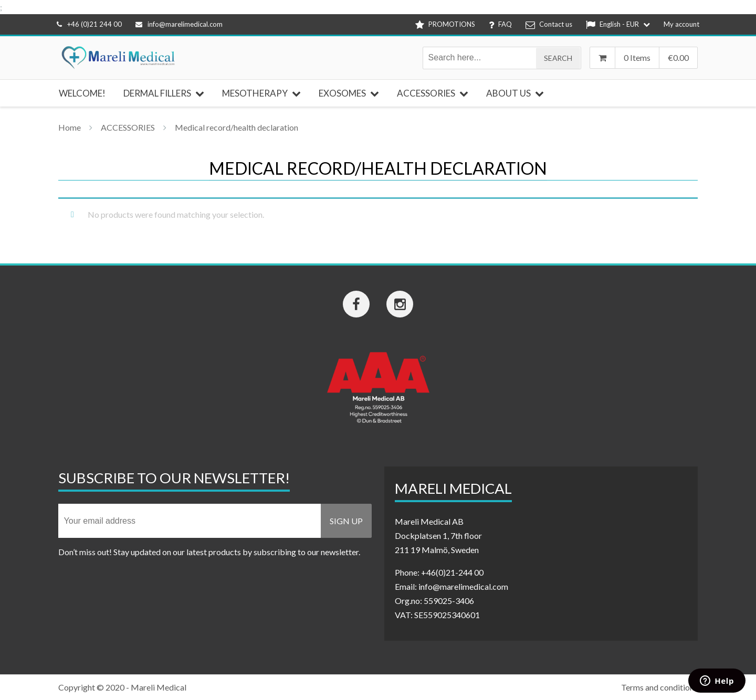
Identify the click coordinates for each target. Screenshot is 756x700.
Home (70, 127)
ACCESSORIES (128, 127)
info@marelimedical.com (179, 24)
